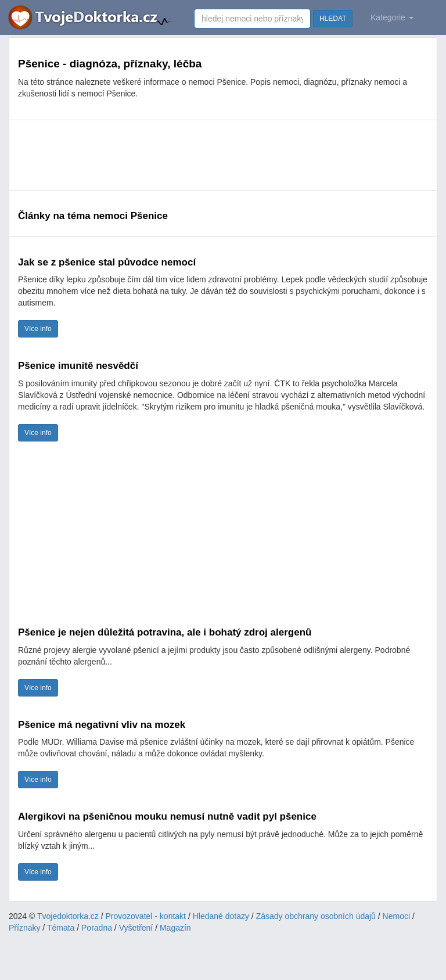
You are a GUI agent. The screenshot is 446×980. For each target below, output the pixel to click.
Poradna (97, 928)
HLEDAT (333, 19)
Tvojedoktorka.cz (68, 916)
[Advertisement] (223, 155)
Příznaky (24, 928)
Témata (61, 928)
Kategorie (392, 17)
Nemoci (396, 916)
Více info (38, 329)
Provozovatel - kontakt (146, 916)
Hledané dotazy (221, 916)
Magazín (175, 928)
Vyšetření (136, 928)
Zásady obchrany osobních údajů (316, 916)
